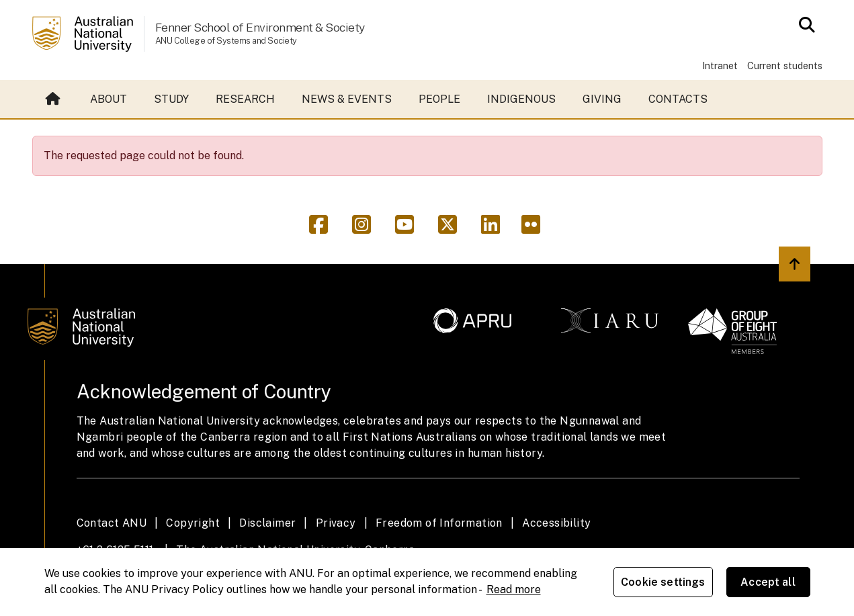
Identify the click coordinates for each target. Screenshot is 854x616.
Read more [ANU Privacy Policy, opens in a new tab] (514, 589)
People (439, 99)
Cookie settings (663, 582)
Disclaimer (267, 523)
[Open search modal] (803, 25)
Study (171, 99)
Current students (785, 65)
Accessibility (556, 523)
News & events (347, 99)
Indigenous (521, 99)
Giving (602, 99)
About (109, 99)
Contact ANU (112, 523)
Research (245, 99)
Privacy (336, 523)
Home (53, 99)
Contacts (678, 99)
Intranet (720, 65)
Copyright (193, 523)
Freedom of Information (439, 523)
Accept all (768, 582)
